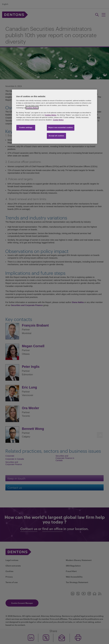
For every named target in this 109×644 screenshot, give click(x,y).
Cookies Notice (32, 108)
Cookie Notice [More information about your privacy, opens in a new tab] (58, 120)
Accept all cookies (56, 136)
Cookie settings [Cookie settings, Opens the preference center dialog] (26, 128)
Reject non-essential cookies (61, 128)
